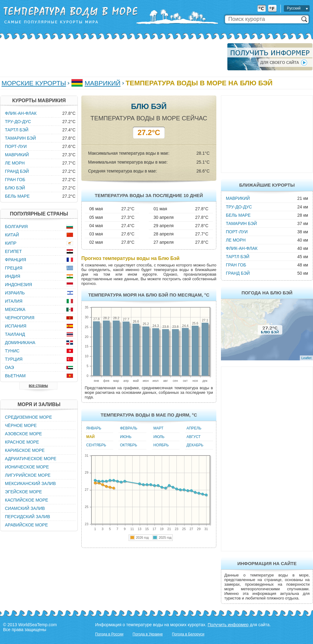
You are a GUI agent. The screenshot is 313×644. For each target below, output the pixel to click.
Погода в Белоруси (188, 634)
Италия (14, 301)
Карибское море (25, 450)
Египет (13, 251)
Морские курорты (34, 83)
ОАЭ (10, 367)
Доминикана (20, 343)
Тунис (12, 351)
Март (158, 428)
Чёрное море (21, 425)
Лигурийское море (28, 475)
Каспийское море (27, 500)
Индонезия (18, 285)
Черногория (20, 318)
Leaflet (306, 358)
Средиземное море (28, 417)
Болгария (16, 227)
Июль (159, 437)
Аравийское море (26, 525)
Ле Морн (236, 240)
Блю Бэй (15, 188)
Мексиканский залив (30, 483)
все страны (38, 386)
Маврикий (103, 83)
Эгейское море (23, 492)
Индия (13, 276)
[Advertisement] (112, 57)
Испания (16, 326)
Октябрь (129, 445)
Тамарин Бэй (241, 223)
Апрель (194, 428)
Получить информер (228, 625)
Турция (14, 359)
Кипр (11, 243)
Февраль (129, 428)
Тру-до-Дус (239, 207)
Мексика (15, 309)
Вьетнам (15, 376)
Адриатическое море (31, 459)
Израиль (15, 293)
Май (90, 437)
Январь (94, 428)
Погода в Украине (148, 634)
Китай (12, 235)
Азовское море (23, 434)
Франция (15, 260)
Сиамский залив (25, 508)
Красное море (22, 442)
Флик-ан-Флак (242, 248)
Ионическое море (27, 467)
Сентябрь (96, 445)
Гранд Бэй (238, 273)
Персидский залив (27, 517)
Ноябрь (161, 445)
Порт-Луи (237, 232)
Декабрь (195, 445)
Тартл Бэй (238, 257)
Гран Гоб (236, 265)
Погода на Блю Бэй (267, 293)
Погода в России (109, 634)
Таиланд (15, 334)
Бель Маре (238, 215)
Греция (14, 268)
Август (194, 437)
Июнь (126, 437)
